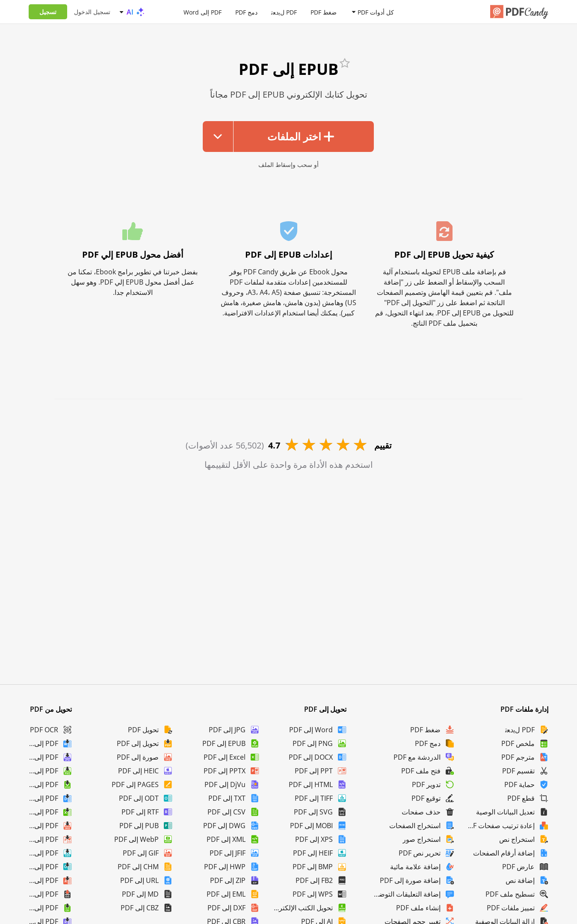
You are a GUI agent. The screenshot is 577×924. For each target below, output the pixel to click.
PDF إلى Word (203, 12)
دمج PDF (246, 12)
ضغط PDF (324, 12)
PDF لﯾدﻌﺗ (284, 12)
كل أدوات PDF (376, 12)
